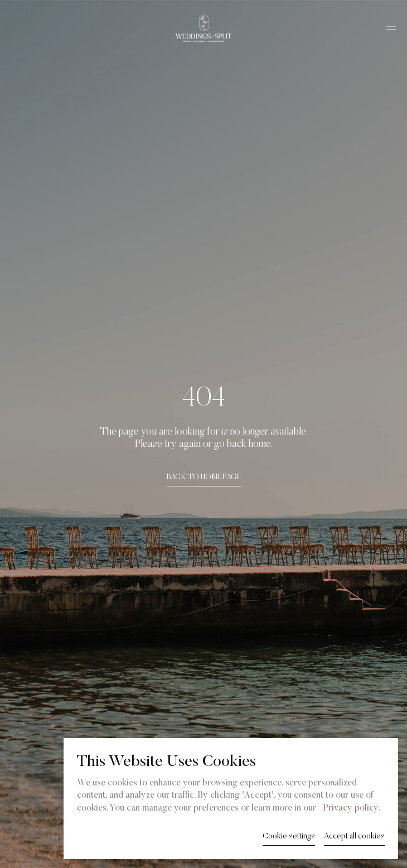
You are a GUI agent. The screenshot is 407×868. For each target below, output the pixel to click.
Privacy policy (351, 808)
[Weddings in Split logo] (203, 28)
